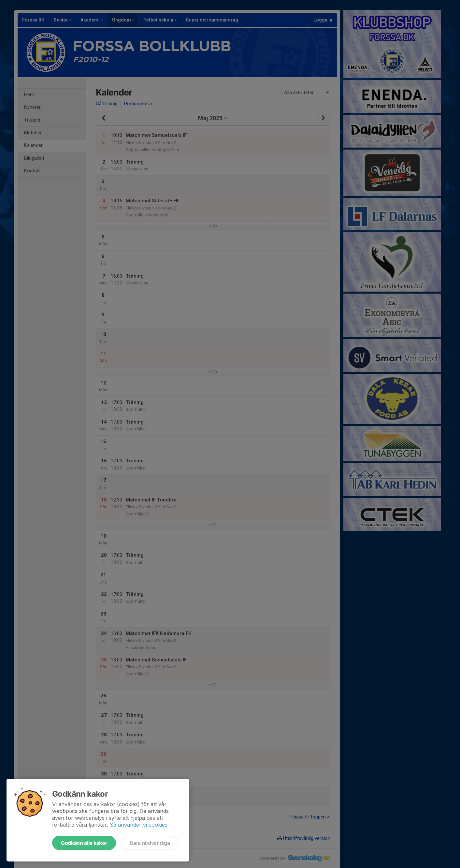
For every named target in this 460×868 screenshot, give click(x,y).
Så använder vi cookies (139, 825)
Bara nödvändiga (150, 843)
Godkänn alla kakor (84, 843)
